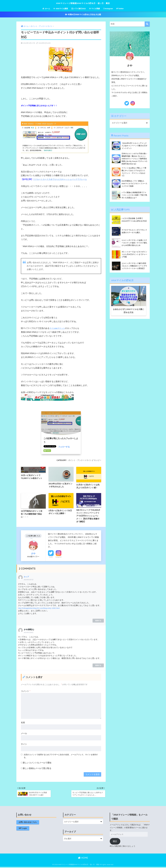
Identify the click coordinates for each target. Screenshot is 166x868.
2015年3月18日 (29, 633)
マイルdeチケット (58, 328)
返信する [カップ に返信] (98, 621)
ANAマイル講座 (61, 9)
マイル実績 (94, 9)
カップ (26, 577)
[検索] (147, 24)
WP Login (23, 830)
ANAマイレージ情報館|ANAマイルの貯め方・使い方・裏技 (83, 3)
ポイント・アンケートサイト (79, 460)
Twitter (120, 9)
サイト (24, 745)
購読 (115, 842)
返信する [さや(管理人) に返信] (98, 666)
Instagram (108, 9)
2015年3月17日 (29, 580)
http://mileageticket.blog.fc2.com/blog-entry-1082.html (39, 609)
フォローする (64, 447)
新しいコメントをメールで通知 (37, 763)
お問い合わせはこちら (28, 823)
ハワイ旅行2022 (78, 9)
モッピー (97, 460)
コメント (26, 692)
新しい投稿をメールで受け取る (37, 769)
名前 (23, 723)
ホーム (46, 9)
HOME (83, 859)
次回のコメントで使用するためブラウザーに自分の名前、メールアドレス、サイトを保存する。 (61, 757)
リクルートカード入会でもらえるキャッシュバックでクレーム (62, 179)
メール (24, 734)
